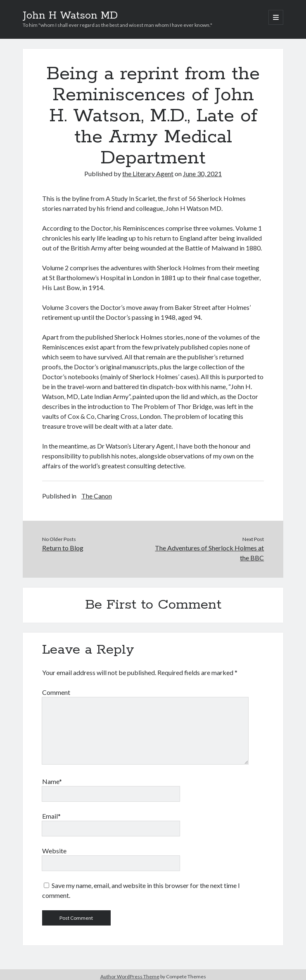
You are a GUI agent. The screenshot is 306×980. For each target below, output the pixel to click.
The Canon (97, 496)
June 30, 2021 (202, 174)
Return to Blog (63, 548)
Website (54, 851)
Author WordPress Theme (130, 976)
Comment (56, 692)
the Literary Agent (148, 174)
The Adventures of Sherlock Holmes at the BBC (209, 553)
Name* (52, 781)
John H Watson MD (70, 16)
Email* (51, 816)
